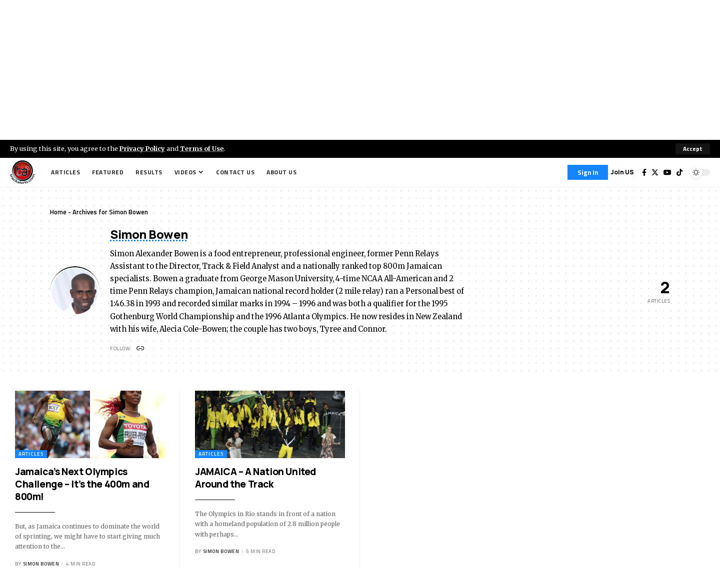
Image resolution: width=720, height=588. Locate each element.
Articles (31, 454)
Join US (622, 172)
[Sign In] (588, 172)
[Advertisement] (360, 70)
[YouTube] (667, 172)
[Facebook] (644, 172)
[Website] (141, 349)
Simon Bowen (41, 564)
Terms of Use (203, 148)
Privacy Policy (143, 148)
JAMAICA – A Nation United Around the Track (255, 478)
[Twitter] (655, 172)
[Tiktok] (679, 172)
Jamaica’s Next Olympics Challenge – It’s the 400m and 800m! (82, 484)
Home (58, 212)
